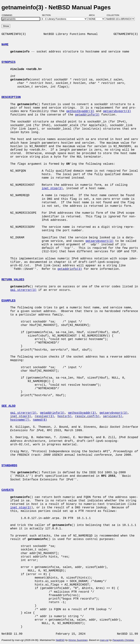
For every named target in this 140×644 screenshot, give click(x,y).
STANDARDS (9, 466)
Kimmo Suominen (78, 640)
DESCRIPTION (11, 97)
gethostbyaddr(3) (80, 111)
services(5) (113, 416)
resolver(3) (44, 416)
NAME (5, 45)
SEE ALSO (8, 406)
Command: (8, 15)
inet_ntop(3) (52, 188)
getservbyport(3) (117, 111)
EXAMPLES (8, 301)
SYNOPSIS (8, 62)
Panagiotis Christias (123, 640)
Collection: (113, 15)
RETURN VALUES (13, 280)
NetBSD (60, 640)
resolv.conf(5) (87, 416)
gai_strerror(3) (23, 290)
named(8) (40, 420)
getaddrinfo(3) (87, 115)
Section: (47, 15)
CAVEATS (8, 490)
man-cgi (104, 640)
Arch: (94, 15)
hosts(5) (64, 416)
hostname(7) (20, 420)
